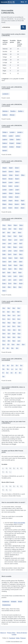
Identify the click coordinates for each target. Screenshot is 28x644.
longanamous (6, 605)
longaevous (6, 601)
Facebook (12, 638)
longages (14, 601)
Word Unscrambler (19, 523)
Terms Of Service (22, 633)
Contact (14, 635)
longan (20, 601)
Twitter (18, 638)
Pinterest (23, 638)
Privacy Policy (11, 633)
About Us (3, 633)
